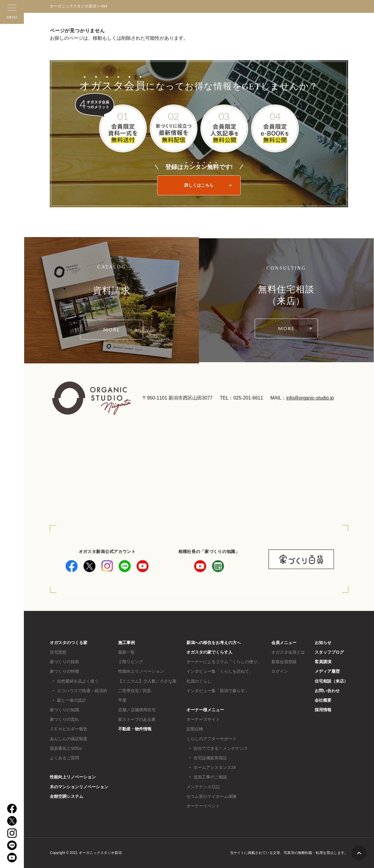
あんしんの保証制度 (69, 739)
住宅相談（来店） (331, 681)
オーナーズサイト (203, 719)
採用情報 (323, 710)
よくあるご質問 (64, 758)
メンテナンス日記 (203, 787)
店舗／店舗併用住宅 (137, 710)
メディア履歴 (327, 671)
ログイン (280, 671)
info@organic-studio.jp (310, 398)
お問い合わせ (327, 691)
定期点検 (195, 729)
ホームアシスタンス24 (215, 767)
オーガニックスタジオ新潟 (73, 6)
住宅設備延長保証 (210, 758)
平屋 (122, 700)
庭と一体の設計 (72, 700)
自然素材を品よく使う (78, 681)
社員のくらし (199, 681)
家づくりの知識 (64, 710)
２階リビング (131, 662)
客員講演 (323, 662)
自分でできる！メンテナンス (221, 748)
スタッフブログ (329, 652)
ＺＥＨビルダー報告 (69, 729)
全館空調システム (67, 796)
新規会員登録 (284, 662)
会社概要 (323, 700)
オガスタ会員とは (288, 652)
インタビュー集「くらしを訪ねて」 (220, 671)
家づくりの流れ (64, 719)
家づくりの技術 (64, 662)
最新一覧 (126, 652)
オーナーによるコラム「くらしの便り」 (224, 662)
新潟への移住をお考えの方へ (214, 643)
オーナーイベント (203, 806)
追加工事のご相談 (210, 777)
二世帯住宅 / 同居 (135, 691)
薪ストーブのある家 (137, 719)
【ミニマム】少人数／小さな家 (147, 681)
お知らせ (323, 643)
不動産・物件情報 (135, 729)
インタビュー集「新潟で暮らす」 (218, 691)
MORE (112, 329)
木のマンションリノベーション (79, 787)
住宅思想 (58, 652)
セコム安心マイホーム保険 (211, 796)
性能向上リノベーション (73, 777)
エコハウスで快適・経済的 (82, 691)
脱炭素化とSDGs (66, 748)
